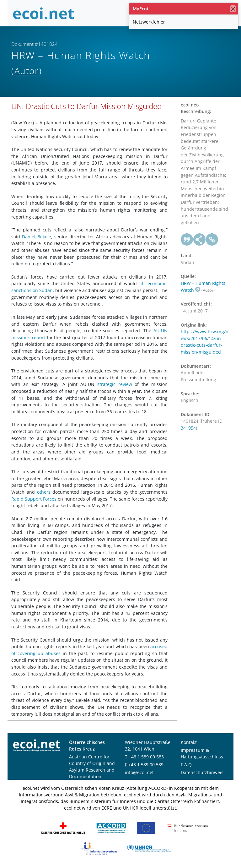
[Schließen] (233, 9)
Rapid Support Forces (34, 499)
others (44, 492)
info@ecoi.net (139, 772)
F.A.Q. (187, 765)
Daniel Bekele (37, 237)
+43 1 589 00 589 (146, 765)
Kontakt (189, 742)
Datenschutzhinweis (202, 772)
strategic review (115, 384)
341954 (188, 428)
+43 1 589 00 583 (146, 757)
